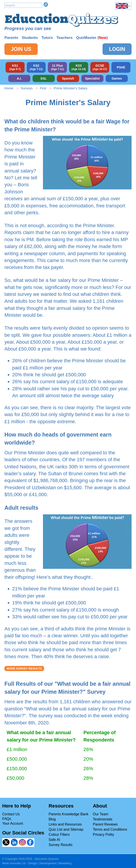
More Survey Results (24, 669)
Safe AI (54, 840)
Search (46, 4)
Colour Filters (59, 835)
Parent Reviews (105, 824)
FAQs (7, 819)
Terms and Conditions (110, 829)
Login (117, 49)
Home (9, 88)
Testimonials (103, 819)
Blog (52, 819)
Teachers (64, 38)
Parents (11, 38)
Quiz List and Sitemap (66, 829)
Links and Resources (65, 824)
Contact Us (11, 814)
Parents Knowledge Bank (69, 814)
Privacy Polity (103, 835)
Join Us (21, 49)
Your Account (13, 823)
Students (30, 38)
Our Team (101, 814)
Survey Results (61, 845)
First (43, 88)
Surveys (27, 88)
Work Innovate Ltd (14, 863)
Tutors (47, 38)
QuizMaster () (92, 38)
